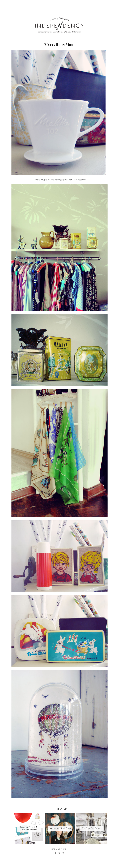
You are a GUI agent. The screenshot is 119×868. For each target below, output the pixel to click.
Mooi (75, 180)
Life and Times (59, 849)
